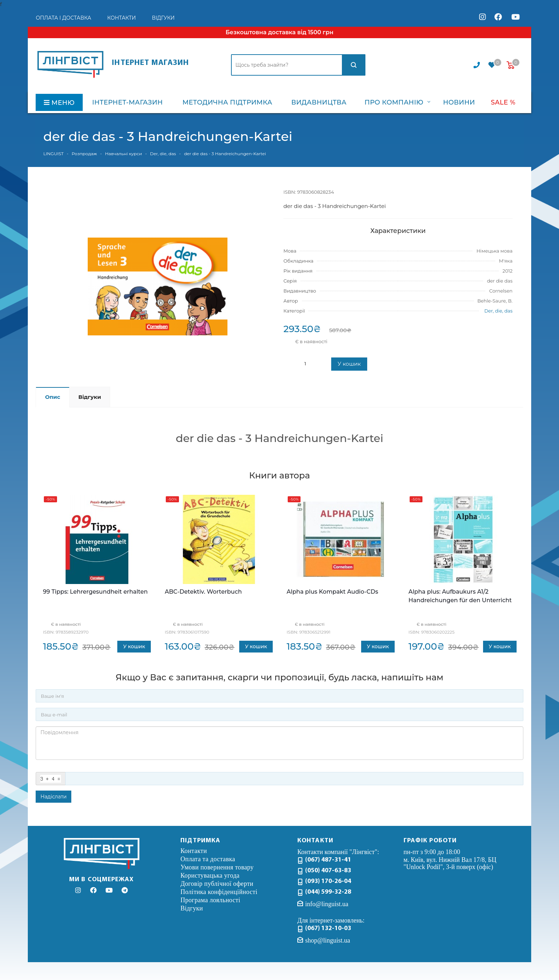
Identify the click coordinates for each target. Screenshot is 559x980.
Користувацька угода (210, 875)
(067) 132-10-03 (328, 928)
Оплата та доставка (208, 859)
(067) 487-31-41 (328, 860)
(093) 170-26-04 (328, 881)
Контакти (194, 851)
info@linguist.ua (327, 904)
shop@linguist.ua (328, 940)
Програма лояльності (210, 900)
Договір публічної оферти (217, 884)
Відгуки (192, 908)
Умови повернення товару (217, 867)
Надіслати (53, 797)
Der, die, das (499, 311)
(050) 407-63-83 (328, 871)
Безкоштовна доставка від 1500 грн (279, 32)
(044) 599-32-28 (328, 892)
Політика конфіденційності (219, 892)
